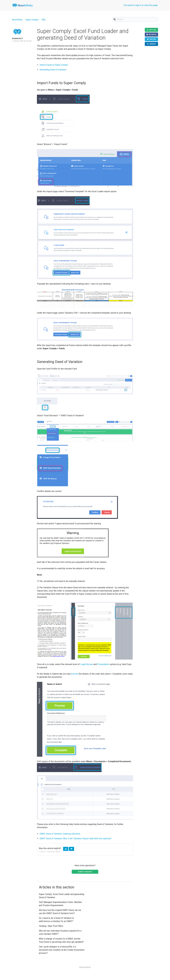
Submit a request (85, 872)
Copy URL (152, 30)
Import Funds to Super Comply (54, 65)
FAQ (43, 20)
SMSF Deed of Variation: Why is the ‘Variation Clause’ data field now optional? (76, 839)
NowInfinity (17, 20)
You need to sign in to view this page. (141, 5)
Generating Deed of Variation (53, 70)
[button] (66, 849)
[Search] (135, 19)
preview (75, 674)
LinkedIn (152, 44)
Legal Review (87, 664)
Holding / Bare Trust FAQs (51, 926)
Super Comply (32, 20)
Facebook (152, 35)
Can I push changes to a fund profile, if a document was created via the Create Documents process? (62, 950)
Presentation (103, 664)
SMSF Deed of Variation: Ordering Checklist (60, 834)
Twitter (152, 39)
